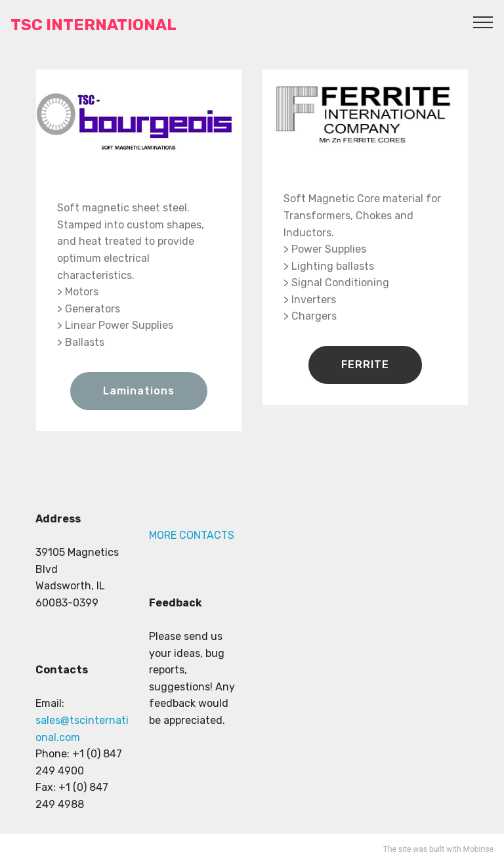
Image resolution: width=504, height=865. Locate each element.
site (405, 849)
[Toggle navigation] (483, 22)
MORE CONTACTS (192, 535)
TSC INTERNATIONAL (94, 25)
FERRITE (365, 365)
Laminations (139, 391)
